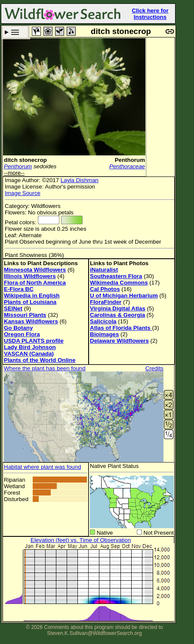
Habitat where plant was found (42, 467)
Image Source (23, 193)
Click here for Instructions (150, 14)
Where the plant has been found (45, 368)
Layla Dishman (80, 180)
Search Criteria (15, 32)
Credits (154, 368)
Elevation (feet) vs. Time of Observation (81, 540)
